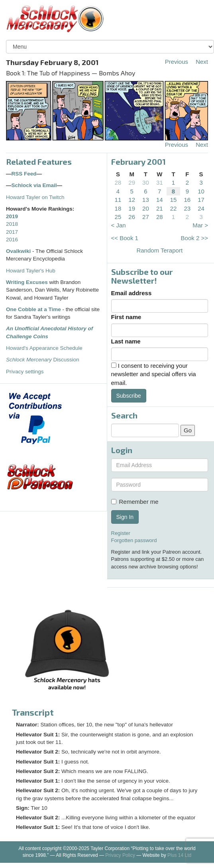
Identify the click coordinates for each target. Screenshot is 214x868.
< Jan (119, 225)
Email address (132, 293)
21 (160, 208)
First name (126, 317)
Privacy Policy (120, 855)
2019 (12, 216)
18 (118, 208)
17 (201, 200)
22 (174, 208)
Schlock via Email (34, 185)
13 (146, 200)
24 (201, 208)
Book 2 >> (194, 238)
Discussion (43, 360)
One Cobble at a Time (33, 309)
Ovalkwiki (19, 251)
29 (132, 182)
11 (118, 200)
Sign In (125, 517)
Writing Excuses (27, 282)
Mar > (200, 225)
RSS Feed (24, 174)
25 (118, 217)
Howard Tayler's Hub (31, 271)
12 (132, 200)
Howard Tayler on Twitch (35, 197)
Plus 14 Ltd (179, 855)
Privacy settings (25, 372)
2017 (12, 232)
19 (132, 208)
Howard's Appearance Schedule (44, 348)
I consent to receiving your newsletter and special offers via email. (154, 374)
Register (121, 533)
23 (187, 208)
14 (160, 200)
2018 (12, 224)
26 (132, 217)
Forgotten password (134, 540)
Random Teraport (159, 250)
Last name (126, 341)
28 (118, 182)
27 (146, 217)
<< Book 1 (125, 238)
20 (146, 208)
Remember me (135, 502)
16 (187, 200)
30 (146, 182)
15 (174, 200)
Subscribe (129, 396)
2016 (12, 240)
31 (160, 182)
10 (201, 191)
